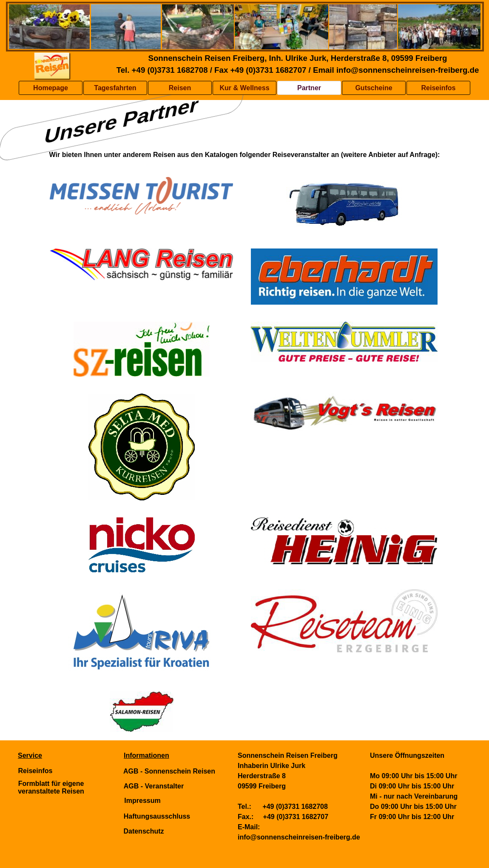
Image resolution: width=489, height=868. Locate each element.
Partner (309, 88)
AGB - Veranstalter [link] (154, 786)
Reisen (180, 88)
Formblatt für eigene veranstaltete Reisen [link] (51, 787)
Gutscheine (374, 88)
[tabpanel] (244, 155)
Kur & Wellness (244, 88)
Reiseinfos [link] (36, 771)
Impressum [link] (142, 801)
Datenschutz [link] (144, 831)
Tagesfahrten (115, 88)
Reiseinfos (439, 88)
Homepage (51, 88)
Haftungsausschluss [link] (157, 816)
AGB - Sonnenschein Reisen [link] (169, 771)
